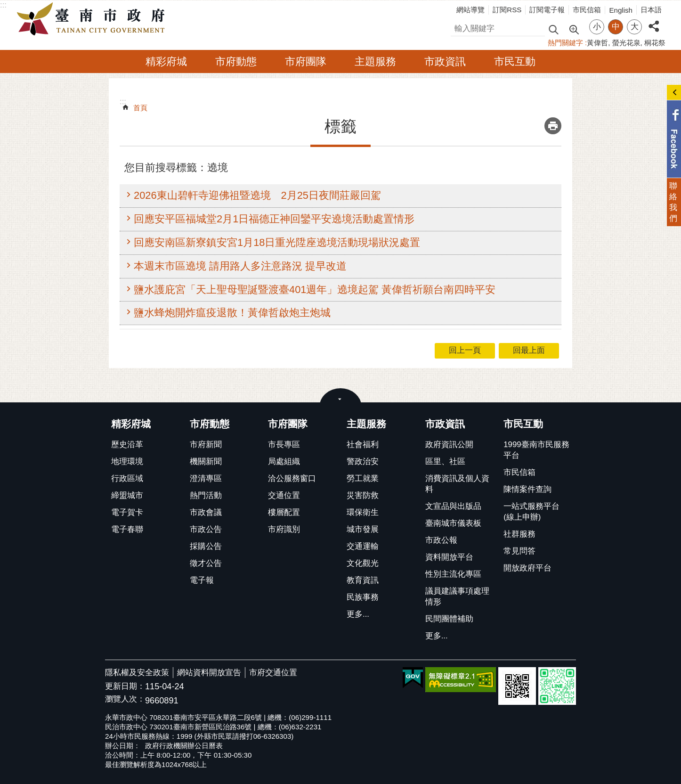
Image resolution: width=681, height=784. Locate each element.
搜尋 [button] (553, 29)
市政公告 (206, 529)
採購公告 (206, 546)
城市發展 (363, 529)
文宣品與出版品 (453, 506)
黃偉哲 (597, 43)
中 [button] (616, 27)
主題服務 (375, 61)
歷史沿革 (127, 445)
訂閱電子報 (547, 10)
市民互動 (515, 61)
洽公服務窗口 (292, 478)
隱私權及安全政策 (137, 673)
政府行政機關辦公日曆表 (184, 746)
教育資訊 (363, 580)
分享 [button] (654, 21)
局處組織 (284, 461)
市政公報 (441, 540)
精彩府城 (166, 61)
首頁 (140, 108)
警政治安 (363, 461)
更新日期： (125, 686)
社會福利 (363, 445)
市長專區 (284, 445)
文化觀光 (363, 563)
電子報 (202, 580)
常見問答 (519, 551)
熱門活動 (206, 495)
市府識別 (284, 529)
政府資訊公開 (449, 445)
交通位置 (284, 495)
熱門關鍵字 (565, 43)
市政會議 (206, 512)
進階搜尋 (574, 29)
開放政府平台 (527, 568)
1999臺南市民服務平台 (536, 450)
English (621, 10)
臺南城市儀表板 (453, 523)
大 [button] (635, 27)
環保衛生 (363, 512)
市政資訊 (445, 61)
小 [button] (597, 27)
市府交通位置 (273, 673)
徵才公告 (206, 563)
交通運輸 (363, 546)
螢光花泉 (626, 43)
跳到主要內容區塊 (5, 5)
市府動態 (236, 61)
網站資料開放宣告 (209, 673)
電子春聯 (127, 529)
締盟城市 (127, 495)
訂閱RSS (507, 10)
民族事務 (363, 597)
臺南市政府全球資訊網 (93, 19)
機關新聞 (206, 461)
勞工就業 (363, 478)
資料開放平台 (449, 557)
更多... (358, 614)
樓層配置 (284, 512)
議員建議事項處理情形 (457, 596)
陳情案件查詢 (527, 489)
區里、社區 (445, 461)
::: (3, 5)
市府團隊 (306, 61)
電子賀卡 (127, 512)
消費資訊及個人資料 (457, 484)
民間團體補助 (449, 619)
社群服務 (519, 534)
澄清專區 (206, 478)
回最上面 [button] (529, 350)
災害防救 (363, 495)
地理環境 (127, 461)
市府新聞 (206, 445)
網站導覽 (470, 10)
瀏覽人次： (125, 699)
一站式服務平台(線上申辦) (531, 512)
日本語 (651, 10)
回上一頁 (465, 350)
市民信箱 (587, 10)
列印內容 (553, 126)
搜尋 (459, 27)
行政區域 (127, 478)
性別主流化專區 (453, 574)
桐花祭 (655, 43)
